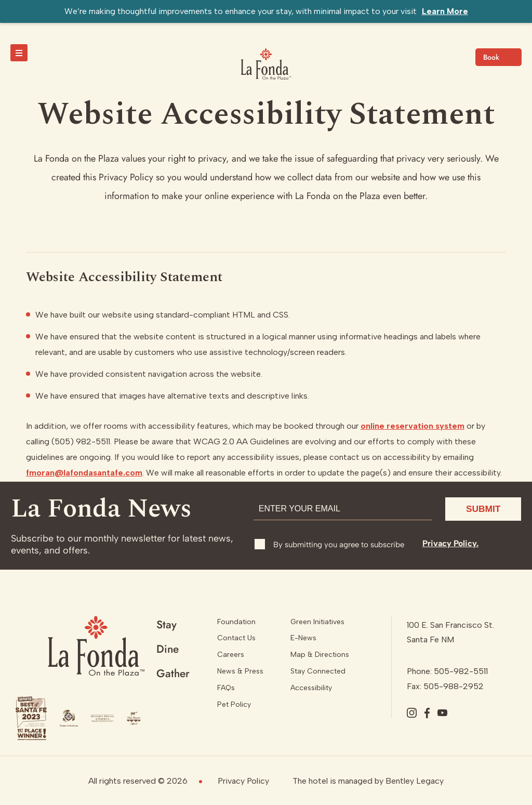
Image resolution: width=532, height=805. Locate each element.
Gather (173, 674)
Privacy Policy (243, 781)
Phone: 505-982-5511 (447, 671)
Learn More (445, 11)
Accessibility (311, 688)
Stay (167, 625)
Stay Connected (318, 671)
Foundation (236, 622)
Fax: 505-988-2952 (445, 686)
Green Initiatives (317, 622)
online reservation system (413, 426)
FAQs (226, 688)
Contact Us (236, 638)
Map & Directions (320, 655)
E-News (303, 638)
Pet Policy (234, 704)
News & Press (240, 671)
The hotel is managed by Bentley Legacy (368, 781)
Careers (231, 655)
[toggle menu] (19, 53)
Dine (168, 649)
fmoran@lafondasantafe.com (84, 473)
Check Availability (498, 57)
